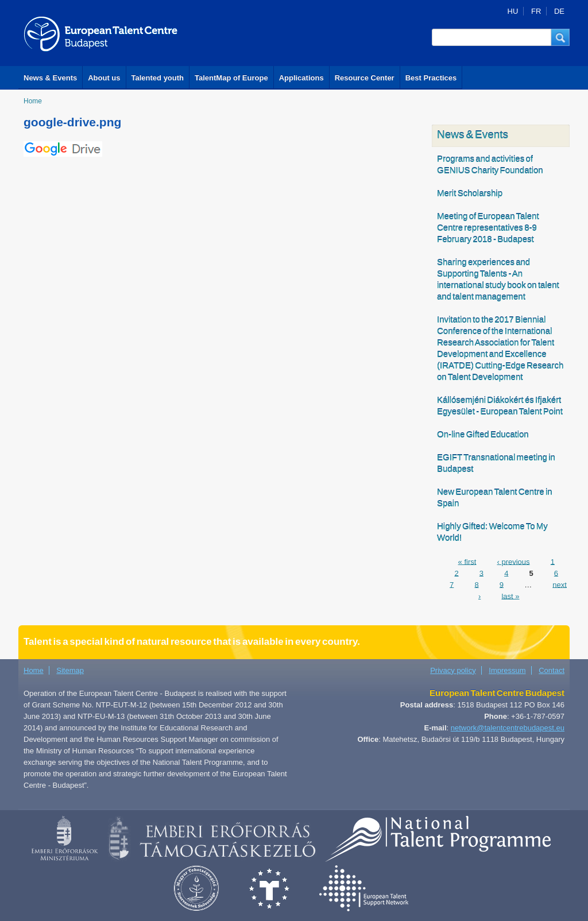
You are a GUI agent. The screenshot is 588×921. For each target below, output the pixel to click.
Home (33, 101)
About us (104, 78)
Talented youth (158, 78)
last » (510, 596)
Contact (552, 670)
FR (536, 11)
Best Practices (431, 78)
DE (559, 11)
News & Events (50, 78)
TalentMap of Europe (231, 78)
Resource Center (365, 78)
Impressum (507, 670)
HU (513, 11)
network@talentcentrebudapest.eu (508, 728)
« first (467, 561)
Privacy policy (453, 670)
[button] (560, 37)
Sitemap (70, 670)
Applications (301, 78)
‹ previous (513, 561)
